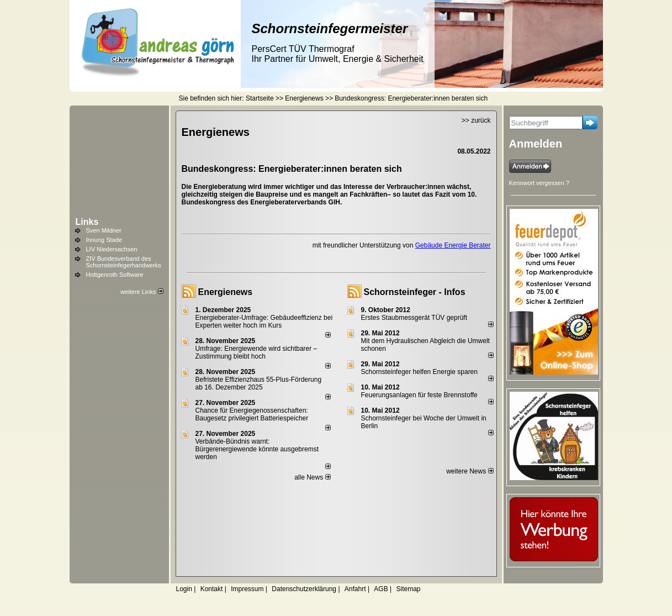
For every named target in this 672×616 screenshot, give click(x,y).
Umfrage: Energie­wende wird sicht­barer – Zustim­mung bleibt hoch (256, 352)
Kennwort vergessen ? (539, 183)
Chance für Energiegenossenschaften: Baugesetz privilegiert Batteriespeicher (252, 414)
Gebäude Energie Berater (453, 245)
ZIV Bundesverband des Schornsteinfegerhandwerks (124, 262)
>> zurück (476, 120)
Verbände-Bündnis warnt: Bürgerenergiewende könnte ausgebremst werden (257, 449)
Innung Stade (104, 240)
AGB (381, 589)
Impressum (247, 589)
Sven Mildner (104, 230)
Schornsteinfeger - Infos (415, 292)
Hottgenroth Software (115, 275)
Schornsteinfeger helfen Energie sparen (419, 372)
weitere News (470, 471)
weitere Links (142, 292)
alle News (312, 477)
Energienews (226, 292)
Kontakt (212, 589)
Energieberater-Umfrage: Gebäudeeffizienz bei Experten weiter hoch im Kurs (264, 322)
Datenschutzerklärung (304, 589)
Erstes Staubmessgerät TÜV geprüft (414, 318)
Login (184, 589)
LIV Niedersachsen (112, 249)
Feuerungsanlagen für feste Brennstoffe (419, 395)
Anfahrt (355, 589)
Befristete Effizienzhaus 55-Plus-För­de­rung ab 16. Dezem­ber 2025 (259, 383)
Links (87, 222)
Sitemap (408, 589)
